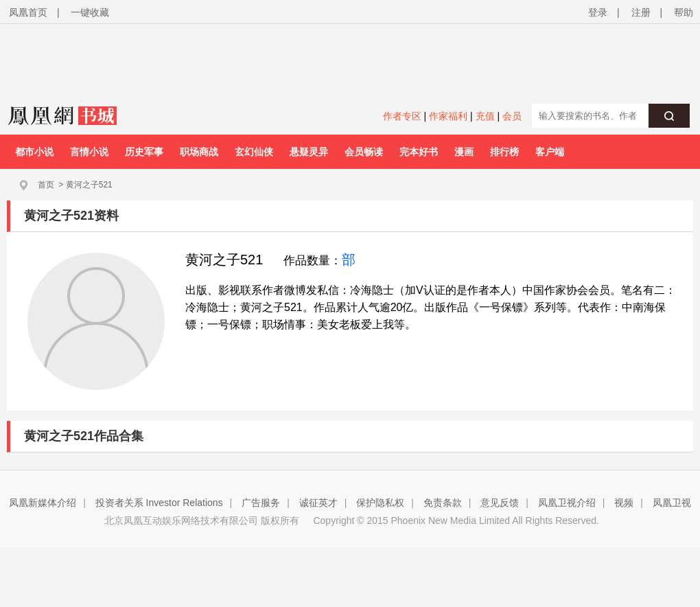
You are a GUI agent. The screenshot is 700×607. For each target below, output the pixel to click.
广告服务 (261, 503)
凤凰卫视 (672, 503)
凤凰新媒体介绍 (43, 503)
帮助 (684, 12)
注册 (641, 12)
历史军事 (144, 152)
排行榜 (504, 152)
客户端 (550, 152)
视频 (624, 503)
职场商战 (199, 152)
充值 (485, 116)
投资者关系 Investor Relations (159, 503)
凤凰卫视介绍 (567, 503)
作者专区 (402, 116)
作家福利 (448, 116)
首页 (46, 185)
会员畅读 (364, 152)
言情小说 (89, 152)
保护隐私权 (380, 503)
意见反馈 (500, 503)
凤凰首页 (28, 12)
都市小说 (34, 152)
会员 (512, 116)
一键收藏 (90, 12)
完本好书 (419, 152)
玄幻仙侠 (254, 152)
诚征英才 (318, 503)
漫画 (464, 152)
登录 (598, 12)
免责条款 (443, 503)
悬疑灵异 (309, 152)
